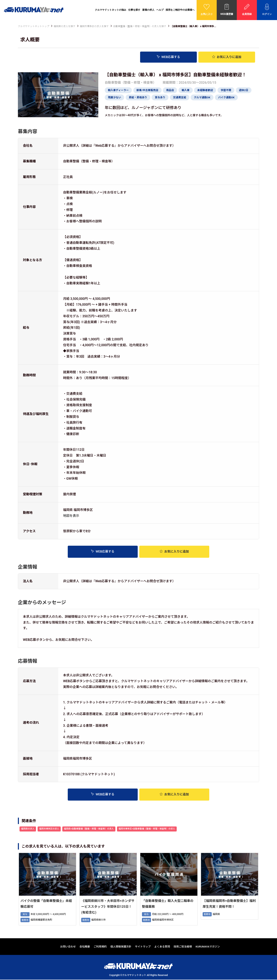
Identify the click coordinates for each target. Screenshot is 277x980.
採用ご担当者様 (183, 947)
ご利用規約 (100, 947)
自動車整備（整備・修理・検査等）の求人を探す (140, 26)
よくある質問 (162, 947)
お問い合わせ (68, 947)
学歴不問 (226, 90)
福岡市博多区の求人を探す (94, 26)
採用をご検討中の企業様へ (180, 10)
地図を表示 (71, 515)
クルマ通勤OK (202, 97)
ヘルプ (160, 10)
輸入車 (186, 90)
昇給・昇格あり (138, 97)
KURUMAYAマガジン (208, 947)
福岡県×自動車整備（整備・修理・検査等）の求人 (89, 829)
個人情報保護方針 (121, 947)
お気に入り (227, 57)
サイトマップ (143, 947)
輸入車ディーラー (118, 90)
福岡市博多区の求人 (49, 829)
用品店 (170, 90)
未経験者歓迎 (205, 90)
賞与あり (160, 97)
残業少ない (114, 97)
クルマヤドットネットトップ (34, 26)
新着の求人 (148, 10)
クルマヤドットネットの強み (111, 10)
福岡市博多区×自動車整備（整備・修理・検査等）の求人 (147, 829)
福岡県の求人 (28, 829)
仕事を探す (134, 10)
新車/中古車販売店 (147, 90)
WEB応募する (168, 57)
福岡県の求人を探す (65, 26)
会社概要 (85, 947)
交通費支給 (180, 97)
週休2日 (244, 90)
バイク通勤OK (226, 97)
